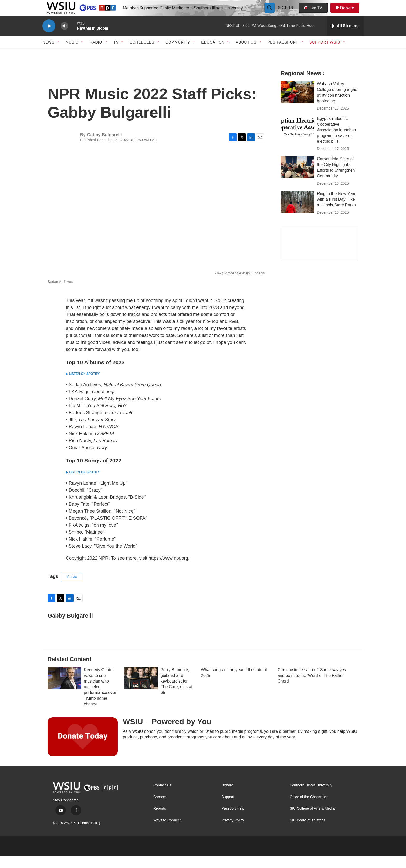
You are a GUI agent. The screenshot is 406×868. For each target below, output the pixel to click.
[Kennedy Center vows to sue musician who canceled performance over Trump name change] (64, 690)
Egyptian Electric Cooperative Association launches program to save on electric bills (336, 142)
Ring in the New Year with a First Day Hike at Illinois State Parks (336, 211)
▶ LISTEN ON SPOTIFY (83, 385)
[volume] (64, 38)
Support (228, 809)
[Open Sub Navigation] (58, 54)
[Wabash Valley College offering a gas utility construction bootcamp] (298, 104)
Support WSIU (325, 54)
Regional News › (303, 85)
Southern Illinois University (311, 797)
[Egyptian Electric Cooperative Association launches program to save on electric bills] (298, 139)
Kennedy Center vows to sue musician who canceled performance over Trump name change (100, 698)
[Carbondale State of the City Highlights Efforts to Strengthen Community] (298, 179)
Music (72, 588)
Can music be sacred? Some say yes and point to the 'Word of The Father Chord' (312, 687)
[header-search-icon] (270, 13)
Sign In (286, 13)
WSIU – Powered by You (167, 733)
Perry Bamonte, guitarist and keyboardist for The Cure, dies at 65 (176, 693)
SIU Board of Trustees (308, 832)
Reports (160, 820)
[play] (49, 38)
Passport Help (233, 820)
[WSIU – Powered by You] (83, 748)
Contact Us (162, 797)
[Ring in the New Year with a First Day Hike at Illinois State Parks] (298, 214)
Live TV (315, 13)
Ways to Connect (167, 832)
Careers (160, 809)
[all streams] (345, 38)
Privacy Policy (233, 832)
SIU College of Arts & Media (312, 820)
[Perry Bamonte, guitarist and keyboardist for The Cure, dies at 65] (141, 690)
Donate (350, 14)
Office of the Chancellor (309, 809)
